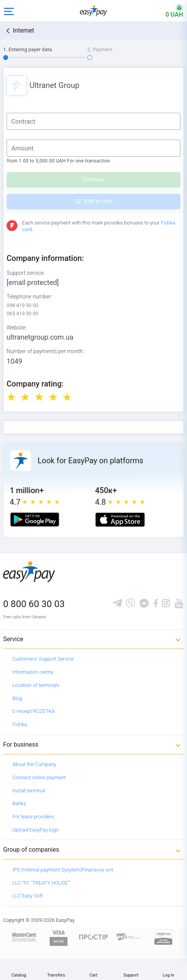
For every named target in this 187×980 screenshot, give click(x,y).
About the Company (34, 764)
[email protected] (33, 282)
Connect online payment (39, 777)
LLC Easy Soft (28, 896)
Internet (23, 30)
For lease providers (33, 817)
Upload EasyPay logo (35, 830)
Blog (17, 698)
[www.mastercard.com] (24, 936)
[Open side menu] (9, 11)
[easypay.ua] (93, 11)
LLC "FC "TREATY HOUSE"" (41, 883)
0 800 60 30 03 (34, 604)
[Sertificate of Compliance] (128, 936)
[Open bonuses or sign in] (170, 11)
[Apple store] (120, 520)
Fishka (20, 724)
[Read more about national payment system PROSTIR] (93, 936)
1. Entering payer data (28, 49)
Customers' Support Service (43, 659)
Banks (19, 803)
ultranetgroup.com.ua (40, 337)
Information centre (33, 672)
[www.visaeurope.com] (59, 936)
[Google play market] (35, 520)
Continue (93, 179)
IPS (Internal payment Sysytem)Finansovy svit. (63, 870)
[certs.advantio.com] (163, 936)
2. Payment (100, 49)
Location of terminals (36, 685)
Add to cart (98, 201)
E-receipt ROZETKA (34, 711)
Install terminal (29, 791)
